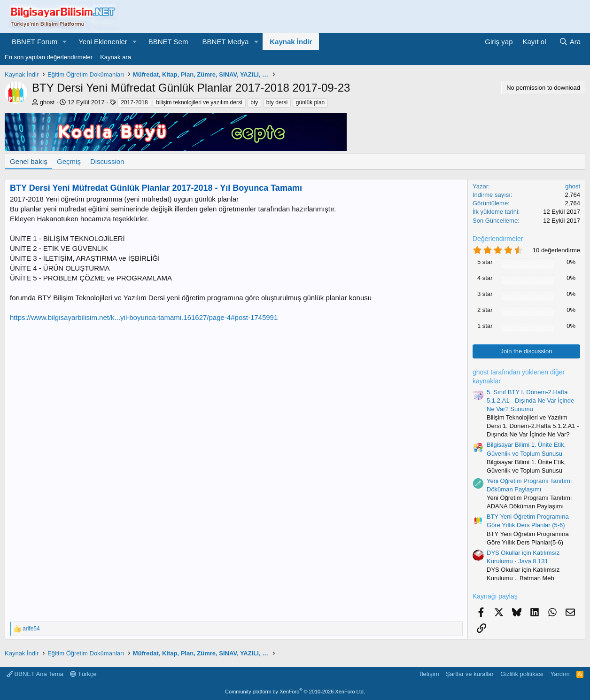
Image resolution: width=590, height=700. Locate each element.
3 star (485, 294)
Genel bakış (29, 161)
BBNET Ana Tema (35, 674)
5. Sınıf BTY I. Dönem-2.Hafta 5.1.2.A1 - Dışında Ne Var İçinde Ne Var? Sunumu (530, 401)
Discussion (107, 161)
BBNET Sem (168, 42)
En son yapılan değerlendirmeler (49, 57)
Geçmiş (69, 161)
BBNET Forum (35, 42)
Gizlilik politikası (522, 674)
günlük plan (310, 102)
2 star (485, 310)
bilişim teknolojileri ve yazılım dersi (199, 102)
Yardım (560, 674)
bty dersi (277, 102)
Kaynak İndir (291, 42)
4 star (485, 278)
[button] (65, 42)
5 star (485, 262)
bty (254, 102)
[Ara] (570, 42)
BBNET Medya (225, 42)
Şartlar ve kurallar (470, 674)
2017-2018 (134, 102)
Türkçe (83, 674)
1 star (485, 326)
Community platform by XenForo (295, 692)
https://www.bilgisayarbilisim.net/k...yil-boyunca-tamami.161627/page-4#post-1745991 (144, 317)
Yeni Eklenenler (103, 42)
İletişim (429, 674)
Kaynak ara (116, 57)
